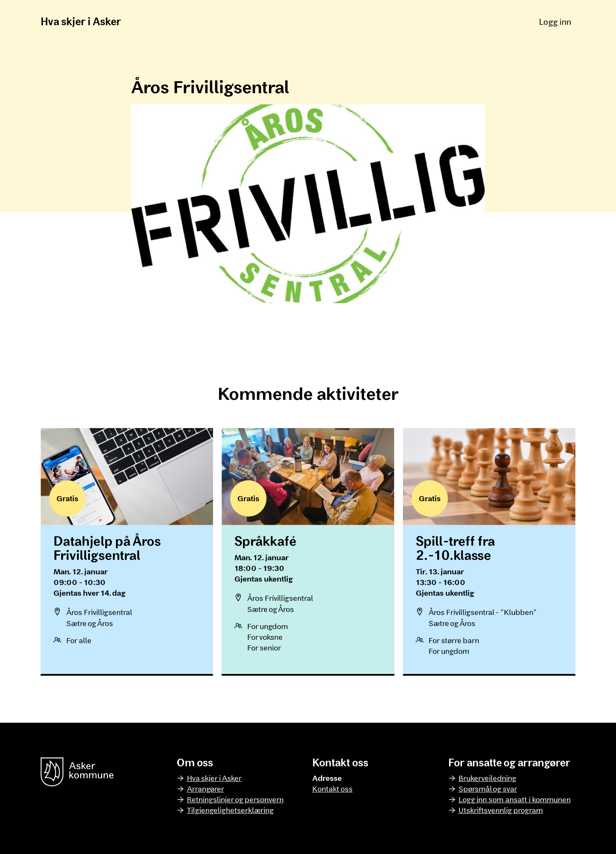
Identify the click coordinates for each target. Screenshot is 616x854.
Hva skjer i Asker (81, 21)
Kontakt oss (332, 789)
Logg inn (555, 21)
